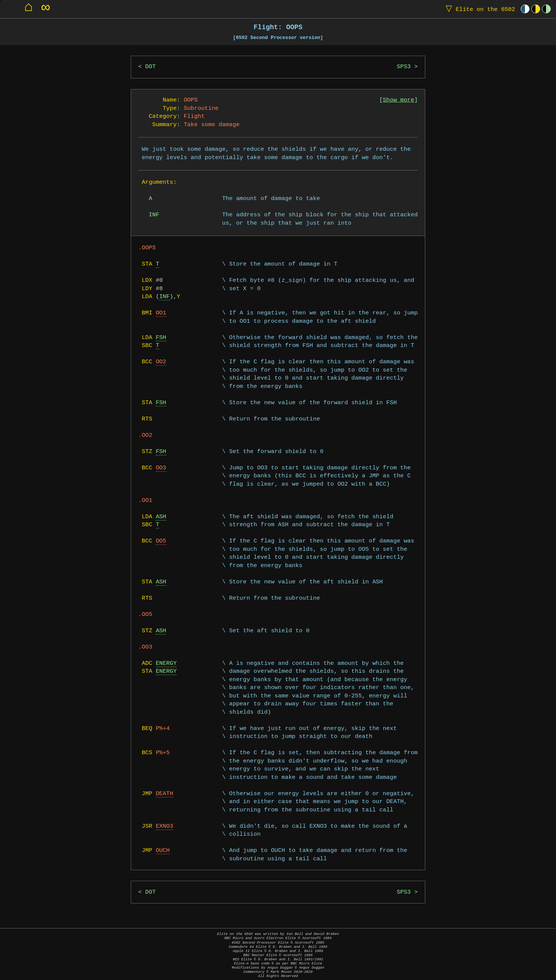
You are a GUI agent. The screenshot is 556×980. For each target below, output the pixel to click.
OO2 (161, 362)
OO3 (161, 468)
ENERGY (166, 663)
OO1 (161, 313)
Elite (479, 9)
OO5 (161, 541)
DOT (150, 67)
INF (164, 297)
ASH (161, 517)
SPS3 (404, 67)
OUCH (163, 851)
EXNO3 (164, 826)
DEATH (164, 794)
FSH (161, 338)
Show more (399, 100)
